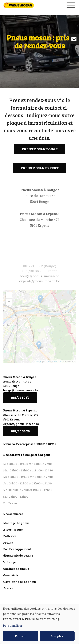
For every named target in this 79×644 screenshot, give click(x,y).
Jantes (8, 588)
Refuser (20, 636)
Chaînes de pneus (16, 569)
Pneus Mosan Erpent (39, 168)
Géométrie (11, 575)
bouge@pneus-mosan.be (21, 390)
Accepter (57, 636)
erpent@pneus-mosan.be (21, 424)
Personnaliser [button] (13, 626)
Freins (8, 542)
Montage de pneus (16, 523)
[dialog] (39, 624)
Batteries (10, 536)
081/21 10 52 (20, 397)
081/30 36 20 (21, 431)
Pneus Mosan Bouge (40, 149)
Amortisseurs (13, 529)
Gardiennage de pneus (20, 582)
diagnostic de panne (18, 555)
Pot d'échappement (17, 549)
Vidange (9, 562)
